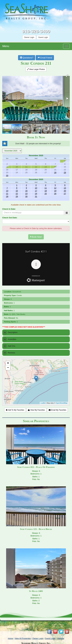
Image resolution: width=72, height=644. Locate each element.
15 (17, 191)
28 (55, 173)
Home (11, 638)
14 (7, 191)
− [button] (8, 368)
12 (55, 188)
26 (55, 194)
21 (7, 194)
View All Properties (23, 638)
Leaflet (43, 403)
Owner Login (29, 37)
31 (36, 196)
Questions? (27, 58)
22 (17, 194)
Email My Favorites (57, 410)
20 (65, 191)
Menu (6, 46)
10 (36, 188)
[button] (67, 76)
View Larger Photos (36, 69)
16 (26, 191)
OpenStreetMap (62, 403)
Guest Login (43, 37)
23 (26, 194)
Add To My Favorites (15, 410)
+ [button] (8, 363)
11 (46, 188)
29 (65, 173)
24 (36, 194)
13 (65, 188)
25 (46, 194)
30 (7, 175)
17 (36, 191)
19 (55, 191)
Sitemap (61, 638)
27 (65, 194)
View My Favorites (36, 410)
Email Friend (45, 58)
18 (46, 191)
